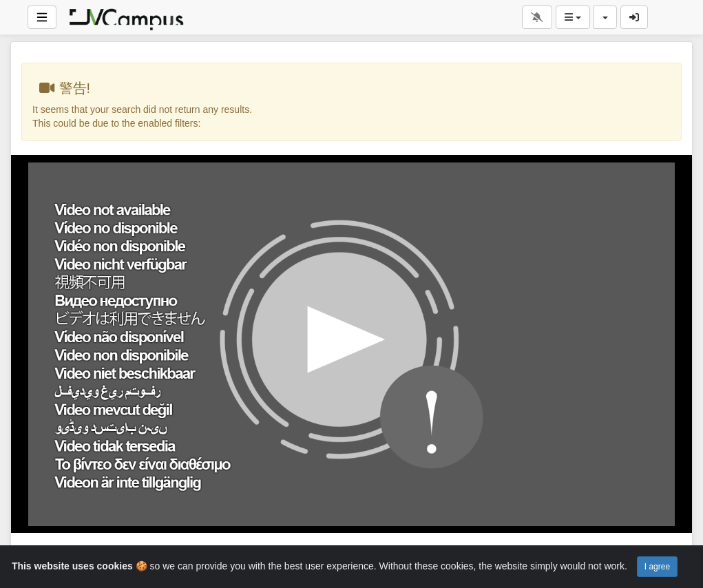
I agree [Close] (657, 567)
